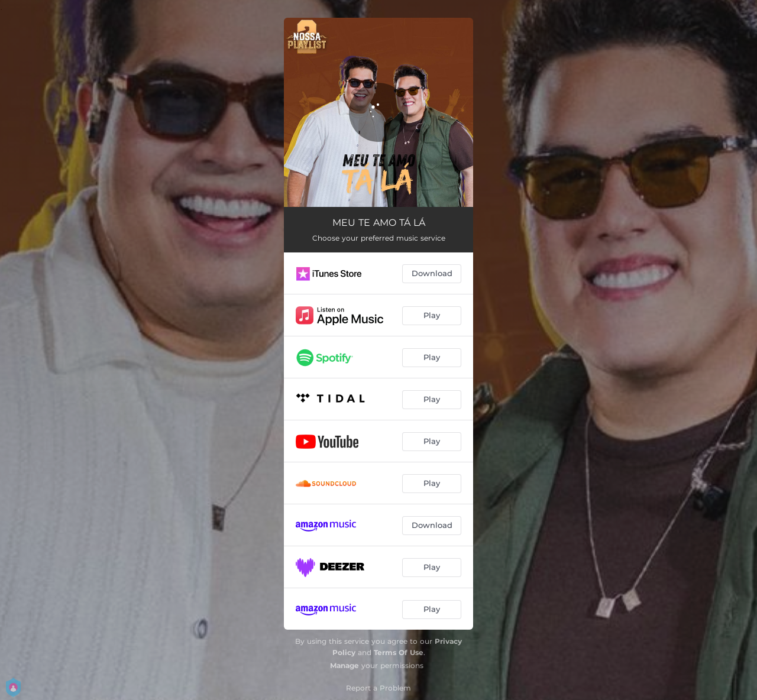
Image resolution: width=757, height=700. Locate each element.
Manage (344, 665)
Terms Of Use (399, 652)
